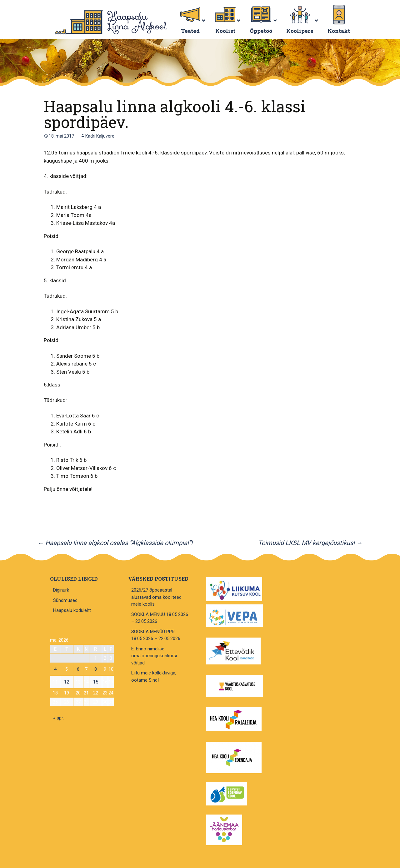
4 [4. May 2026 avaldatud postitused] (55, 669)
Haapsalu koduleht (72, 610)
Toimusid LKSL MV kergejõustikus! (310, 543)
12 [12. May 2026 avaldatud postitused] (67, 682)
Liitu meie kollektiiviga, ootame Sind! (154, 676)
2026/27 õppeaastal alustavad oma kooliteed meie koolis (156, 597)
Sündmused (65, 600)
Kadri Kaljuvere (100, 136)
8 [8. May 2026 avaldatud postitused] (96, 669)
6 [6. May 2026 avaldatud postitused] (78, 669)
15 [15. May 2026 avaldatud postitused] (96, 682)
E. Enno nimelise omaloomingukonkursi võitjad (154, 656)
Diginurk (61, 590)
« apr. (58, 718)
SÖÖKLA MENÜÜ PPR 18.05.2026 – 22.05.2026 (156, 635)
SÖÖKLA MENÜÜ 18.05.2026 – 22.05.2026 (160, 618)
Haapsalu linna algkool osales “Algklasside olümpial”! (115, 543)
